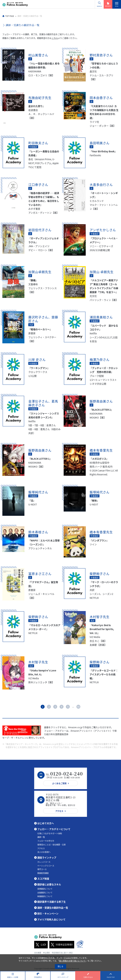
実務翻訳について (45, 889)
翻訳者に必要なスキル (49, 884)
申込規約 (46, 953)
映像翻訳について (45, 896)
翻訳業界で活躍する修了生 (52, 902)
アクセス (41, 848)
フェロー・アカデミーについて (54, 829)
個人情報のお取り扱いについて (72, 961)
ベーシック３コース (46, 866)
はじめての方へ (46, 823)
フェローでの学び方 (46, 841)
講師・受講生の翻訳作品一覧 (53, 908)
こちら (55, 38)
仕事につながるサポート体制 (50, 833)
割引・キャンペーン (48, 914)
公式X (40, 945)
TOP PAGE (10, 16)
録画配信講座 (43, 873)
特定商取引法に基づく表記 (62, 953)
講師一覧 (41, 837)
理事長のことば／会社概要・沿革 (52, 845)
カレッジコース (44, 862)
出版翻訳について (45, 893)
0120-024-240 (67, 774)
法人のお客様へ (44, 852)
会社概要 (38, 953)
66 (78, 707)
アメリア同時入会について (51, 919)
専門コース (42, 869)
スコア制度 (43, 879)
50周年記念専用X (61, 945)
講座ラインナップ (47, 858)
